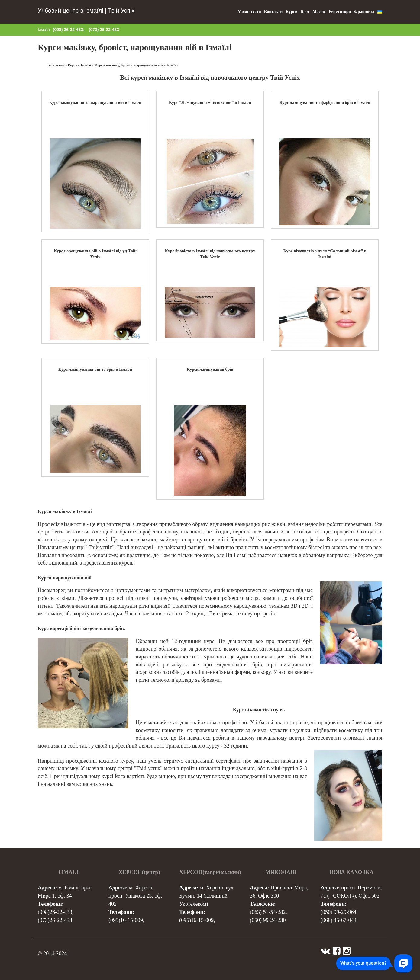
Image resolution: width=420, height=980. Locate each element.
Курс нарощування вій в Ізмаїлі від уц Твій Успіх (95, 254)
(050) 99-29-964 (338, 912)
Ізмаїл (44, 30)
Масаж (319, 12)
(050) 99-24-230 (268, 920)
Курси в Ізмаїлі (80, 65)
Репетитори (340, 12)
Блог (305, 12)
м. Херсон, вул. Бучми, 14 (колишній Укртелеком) (207, 896)
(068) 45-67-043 (338, 920)
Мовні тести (249, 12)
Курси (291, 12)
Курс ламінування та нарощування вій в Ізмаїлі (95, 102)
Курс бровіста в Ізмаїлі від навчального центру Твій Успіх (210, 254)
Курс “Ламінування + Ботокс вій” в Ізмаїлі (210, 102)
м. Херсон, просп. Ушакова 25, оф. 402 (135, 896)
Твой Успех (56, 65)
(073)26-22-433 (55, 920)
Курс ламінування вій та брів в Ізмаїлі (95, 369)
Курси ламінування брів (210, 369)
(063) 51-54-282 (268, 912)
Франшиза (364, 12)
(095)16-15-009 (126, 920)
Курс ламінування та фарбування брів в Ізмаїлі (325, 102)
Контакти (273, 12)
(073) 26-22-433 (104, 30)
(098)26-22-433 (55, 912)
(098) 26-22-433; (69, 30)
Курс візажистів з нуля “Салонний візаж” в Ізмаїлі (325, 254)
